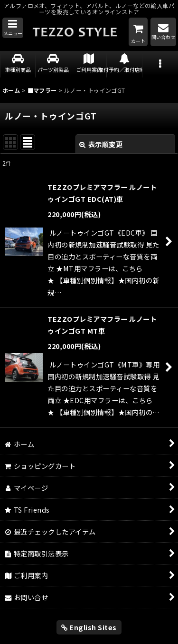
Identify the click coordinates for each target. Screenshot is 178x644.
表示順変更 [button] (101, 144)
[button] (13, 28)
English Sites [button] (89, 627)
